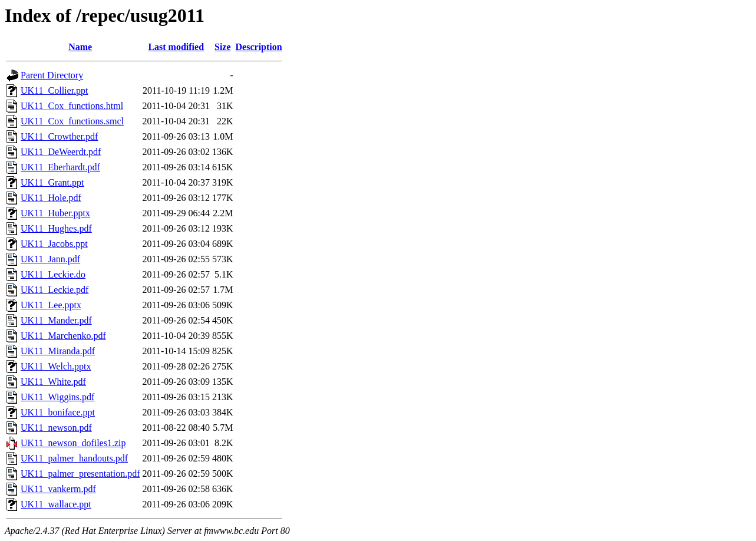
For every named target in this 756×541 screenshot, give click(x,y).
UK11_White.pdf (53, 382)
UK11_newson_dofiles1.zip (73, 443)
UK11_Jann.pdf (50, 259)
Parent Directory (52, 75)
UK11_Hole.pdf (51, 198)
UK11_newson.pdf (56, 428)
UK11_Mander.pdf (56, 320)
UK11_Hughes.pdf (56, 228)
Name (80, 47)
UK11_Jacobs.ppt (54, 244)
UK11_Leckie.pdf (55, 290)
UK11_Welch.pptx (56, 366)
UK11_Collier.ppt (55, 90)
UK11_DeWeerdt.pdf (61, 152)
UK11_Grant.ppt (52, 182)
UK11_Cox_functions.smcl (72, 121)
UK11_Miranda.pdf (58, 351)
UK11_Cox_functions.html (72, 106)
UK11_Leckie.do (53, 274)
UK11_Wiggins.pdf (57, 397)
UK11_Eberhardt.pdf (60, 167)
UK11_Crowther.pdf (59, 136)
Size (223, 47)
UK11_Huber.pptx (55, 213)
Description (259, 47)
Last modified (176, 47)
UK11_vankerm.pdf (58, 489)
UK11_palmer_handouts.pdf (74, 458)
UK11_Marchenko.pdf (63, 336)
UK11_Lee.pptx (51, 305)
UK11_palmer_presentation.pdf (80, 474)
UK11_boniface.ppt (58, 412)
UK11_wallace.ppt (56, 504)
